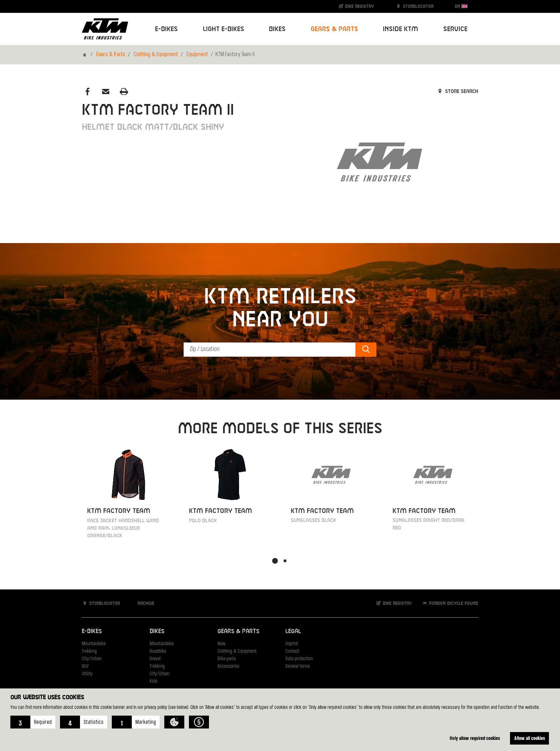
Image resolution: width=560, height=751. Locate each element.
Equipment (197, 55)
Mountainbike (94, 644)
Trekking (89, 651)
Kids (154, 681)
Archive (142, 603)
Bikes (157, 631)
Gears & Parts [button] (334, 29)
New (221, 644)
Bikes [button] (277, 29)
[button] (33, 722)
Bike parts (227, 659)
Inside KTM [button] (401, 29)
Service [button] (455, 29)
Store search (457, 92)
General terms (298, 666)
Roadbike (158, 651)
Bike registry (356, 6)
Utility (87, 674)
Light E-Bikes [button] (224, 29)
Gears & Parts (111, 55)
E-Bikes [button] (166, 29)
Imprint (292, 644)
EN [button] (461, 6)
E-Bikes (92, 631)
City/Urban (92, 659)
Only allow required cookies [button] (475, 738)
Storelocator (414, 6)
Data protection (299, 659)
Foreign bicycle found (450, 603)
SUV (85, 666)
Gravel (155, 659)
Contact (292, 651)
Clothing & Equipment (156, 55)
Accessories (228, 666)
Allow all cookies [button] (530, 738)
